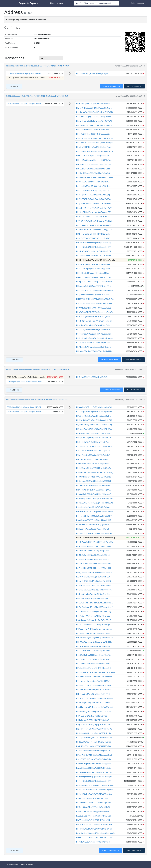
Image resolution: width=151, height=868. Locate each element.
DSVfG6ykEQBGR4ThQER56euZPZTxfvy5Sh (94, 568)
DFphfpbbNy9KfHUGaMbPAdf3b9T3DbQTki (93, 277)
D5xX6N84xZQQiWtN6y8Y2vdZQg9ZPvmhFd (94, 446)
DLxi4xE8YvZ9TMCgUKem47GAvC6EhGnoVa (94, 729)
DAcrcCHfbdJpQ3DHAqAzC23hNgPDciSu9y (94, 768)
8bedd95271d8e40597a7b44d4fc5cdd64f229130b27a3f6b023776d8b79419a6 (38, 66)
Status (60, 3)
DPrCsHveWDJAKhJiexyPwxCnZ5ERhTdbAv (94, 733)
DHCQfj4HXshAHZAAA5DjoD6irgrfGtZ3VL (93, 190)
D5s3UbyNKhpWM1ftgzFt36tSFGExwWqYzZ (94, 477)
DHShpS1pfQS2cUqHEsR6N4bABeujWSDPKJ (94, 407)
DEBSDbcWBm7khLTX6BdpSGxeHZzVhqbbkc (94, 351)
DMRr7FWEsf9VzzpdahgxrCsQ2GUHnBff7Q (94, 243)
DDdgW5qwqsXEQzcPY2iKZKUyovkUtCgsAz (94, 468)
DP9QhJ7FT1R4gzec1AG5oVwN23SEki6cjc (93, 633)
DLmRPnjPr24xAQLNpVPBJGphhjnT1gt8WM (94, 490)
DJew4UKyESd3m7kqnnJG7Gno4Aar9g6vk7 (94, 842)
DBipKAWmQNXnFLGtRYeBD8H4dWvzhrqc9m (94, 772)
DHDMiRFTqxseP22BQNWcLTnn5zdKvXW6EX (94, 104)
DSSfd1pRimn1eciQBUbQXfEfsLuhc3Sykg (93, 195)
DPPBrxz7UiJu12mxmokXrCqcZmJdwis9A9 (94, 212)
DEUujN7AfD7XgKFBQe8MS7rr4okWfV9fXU (94, 438)
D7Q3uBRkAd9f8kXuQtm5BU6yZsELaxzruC (94, 494)
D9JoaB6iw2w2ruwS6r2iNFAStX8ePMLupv (93, 507)
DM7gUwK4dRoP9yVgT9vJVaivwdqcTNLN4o (94, 572)
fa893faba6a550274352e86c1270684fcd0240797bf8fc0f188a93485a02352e (37, 400)
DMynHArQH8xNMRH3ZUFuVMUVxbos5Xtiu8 (94, 755)
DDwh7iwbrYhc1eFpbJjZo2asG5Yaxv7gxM (93, 325)
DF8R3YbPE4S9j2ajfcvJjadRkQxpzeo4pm (93, 156)
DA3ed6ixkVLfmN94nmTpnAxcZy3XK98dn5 (94, 620)
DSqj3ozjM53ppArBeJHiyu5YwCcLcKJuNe (93, 295)
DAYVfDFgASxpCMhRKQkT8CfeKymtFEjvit (93, 577)
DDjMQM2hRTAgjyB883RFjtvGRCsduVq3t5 (93, 134)
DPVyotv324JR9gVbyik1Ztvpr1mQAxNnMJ (93, 182)
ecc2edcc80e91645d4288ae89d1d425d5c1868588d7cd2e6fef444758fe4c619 (37, 370)
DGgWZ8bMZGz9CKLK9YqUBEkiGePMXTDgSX (95, 177)
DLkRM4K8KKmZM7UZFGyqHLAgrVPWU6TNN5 (95, 512)
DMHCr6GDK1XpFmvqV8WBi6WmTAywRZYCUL (95, 598)
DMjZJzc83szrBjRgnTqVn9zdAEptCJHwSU (93, 807)
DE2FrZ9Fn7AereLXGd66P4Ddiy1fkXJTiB (93, 529)
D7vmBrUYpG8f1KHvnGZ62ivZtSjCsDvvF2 (93, 464)
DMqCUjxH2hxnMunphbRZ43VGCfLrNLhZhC (94, 668)
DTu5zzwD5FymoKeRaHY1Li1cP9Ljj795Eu (93, 451)
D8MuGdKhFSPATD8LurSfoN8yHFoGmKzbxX (94, 629)
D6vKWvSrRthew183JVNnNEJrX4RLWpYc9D (94, 433)
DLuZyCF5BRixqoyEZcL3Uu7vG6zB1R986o (93, 459)
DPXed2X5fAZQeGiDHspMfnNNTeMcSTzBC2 (94, 485)
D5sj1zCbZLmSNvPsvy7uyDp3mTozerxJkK (93, 725)
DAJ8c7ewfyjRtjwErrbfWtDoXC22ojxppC (92, 798)
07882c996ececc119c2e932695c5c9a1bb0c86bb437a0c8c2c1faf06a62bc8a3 (37, 96)
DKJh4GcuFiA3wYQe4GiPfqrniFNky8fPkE (92, 442)
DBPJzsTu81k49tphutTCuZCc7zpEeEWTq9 (93, 217)
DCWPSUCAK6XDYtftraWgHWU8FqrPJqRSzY (94, 221)
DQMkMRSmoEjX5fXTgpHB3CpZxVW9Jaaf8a (94, 638)
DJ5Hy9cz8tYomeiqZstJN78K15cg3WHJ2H (93, 751)
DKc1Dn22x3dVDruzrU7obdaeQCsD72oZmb (94, 347)
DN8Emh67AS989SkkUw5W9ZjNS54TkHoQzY (95, 143)
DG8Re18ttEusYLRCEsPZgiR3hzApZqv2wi (93, 173)
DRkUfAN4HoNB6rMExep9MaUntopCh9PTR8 (94, 420)
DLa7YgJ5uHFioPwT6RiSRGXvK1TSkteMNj (93, 820)
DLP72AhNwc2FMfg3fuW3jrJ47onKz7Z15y (93, 694)
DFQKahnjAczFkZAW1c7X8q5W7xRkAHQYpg (94, 429)
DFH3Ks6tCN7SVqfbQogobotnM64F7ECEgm (94, 164)
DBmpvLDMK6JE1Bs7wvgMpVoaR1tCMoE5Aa (95, 503)
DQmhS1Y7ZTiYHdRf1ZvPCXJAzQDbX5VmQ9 (95, 838)
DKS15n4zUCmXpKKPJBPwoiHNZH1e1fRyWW (95, 290)
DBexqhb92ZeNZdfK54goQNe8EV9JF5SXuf (94, 685)
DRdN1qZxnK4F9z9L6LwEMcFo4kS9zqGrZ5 (94, 251)
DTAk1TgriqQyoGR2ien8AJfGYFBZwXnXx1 (93, 455)
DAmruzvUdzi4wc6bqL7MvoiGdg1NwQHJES (94, 816)
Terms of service (27, 865)
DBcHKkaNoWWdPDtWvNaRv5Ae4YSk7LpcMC (95, 790)
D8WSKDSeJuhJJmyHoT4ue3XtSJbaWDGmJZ (95, 603)
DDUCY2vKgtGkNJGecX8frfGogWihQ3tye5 (93, 555)
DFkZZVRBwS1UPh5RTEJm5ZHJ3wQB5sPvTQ (95, 299)
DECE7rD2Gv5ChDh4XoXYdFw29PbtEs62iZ (93, 130)
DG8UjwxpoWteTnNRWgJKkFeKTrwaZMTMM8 (95, 112)
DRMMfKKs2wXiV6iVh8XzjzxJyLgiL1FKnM (93, 525)
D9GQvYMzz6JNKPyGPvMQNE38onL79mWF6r (95, 542)
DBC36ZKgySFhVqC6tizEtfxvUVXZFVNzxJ (93, 703)
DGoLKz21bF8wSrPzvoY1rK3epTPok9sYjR (93, 625)
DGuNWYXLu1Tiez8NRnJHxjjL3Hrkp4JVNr (93, 551)
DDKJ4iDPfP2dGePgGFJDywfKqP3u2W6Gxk (94, 199)
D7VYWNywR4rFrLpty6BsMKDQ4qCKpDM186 (94, 412)
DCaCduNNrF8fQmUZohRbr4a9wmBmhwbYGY (95, 677)
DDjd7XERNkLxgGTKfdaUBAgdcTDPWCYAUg (94, 425)
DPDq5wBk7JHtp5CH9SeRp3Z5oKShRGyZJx (94, 282)
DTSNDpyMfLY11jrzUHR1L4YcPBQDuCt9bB (93, 343)
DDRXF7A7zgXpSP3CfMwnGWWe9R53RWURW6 (96, 672)
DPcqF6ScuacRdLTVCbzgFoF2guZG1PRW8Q (94, 690)
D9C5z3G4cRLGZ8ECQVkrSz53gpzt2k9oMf (24, 104)
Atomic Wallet (13, 865)
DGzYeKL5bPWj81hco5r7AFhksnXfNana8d (93, 616)
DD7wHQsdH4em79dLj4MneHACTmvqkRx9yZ (94, 607)
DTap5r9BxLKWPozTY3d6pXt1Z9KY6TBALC (94, 204)
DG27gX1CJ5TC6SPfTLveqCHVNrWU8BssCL (94, 590)
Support (141, 3)
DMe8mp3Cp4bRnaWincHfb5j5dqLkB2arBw (94, 416)
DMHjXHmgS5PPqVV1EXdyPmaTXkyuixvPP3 (94, 225)
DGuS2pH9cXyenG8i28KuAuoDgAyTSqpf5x (93, 655)
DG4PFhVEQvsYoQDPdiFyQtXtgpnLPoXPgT (93, 238)
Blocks (53, 3)
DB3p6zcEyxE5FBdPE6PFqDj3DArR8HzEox (93, 330)
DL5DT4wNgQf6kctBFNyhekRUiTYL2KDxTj (93, 234)
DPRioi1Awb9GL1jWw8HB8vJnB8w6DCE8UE (94, 481)
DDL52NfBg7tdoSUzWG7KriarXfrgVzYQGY (93, 659)
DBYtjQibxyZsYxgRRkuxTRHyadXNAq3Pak (93, 646)
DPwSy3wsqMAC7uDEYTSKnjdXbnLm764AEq (95, 312)
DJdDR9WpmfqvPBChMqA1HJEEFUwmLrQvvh (95, 138)
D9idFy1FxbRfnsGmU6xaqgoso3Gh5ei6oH (93, 812)
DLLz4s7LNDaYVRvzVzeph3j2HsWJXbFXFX (24, 73)
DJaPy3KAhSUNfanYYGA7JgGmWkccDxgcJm (95, 338)
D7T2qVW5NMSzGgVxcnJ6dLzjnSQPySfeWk (94, 738)
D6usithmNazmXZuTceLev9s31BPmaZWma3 (94, 707)
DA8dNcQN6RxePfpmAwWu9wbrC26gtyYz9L (94, 230)
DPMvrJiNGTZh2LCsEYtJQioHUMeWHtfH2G (94, 581)
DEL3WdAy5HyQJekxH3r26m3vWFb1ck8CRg (94, 125)
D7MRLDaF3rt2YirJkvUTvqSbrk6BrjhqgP (92, 716)
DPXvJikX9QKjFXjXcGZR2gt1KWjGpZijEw (92, 73)
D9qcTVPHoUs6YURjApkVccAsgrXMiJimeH (93, 651)
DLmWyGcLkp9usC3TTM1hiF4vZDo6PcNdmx (94, 108)
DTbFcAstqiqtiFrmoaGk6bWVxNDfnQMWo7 (93, 681)
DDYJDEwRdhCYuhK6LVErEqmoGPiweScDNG (94, 564)
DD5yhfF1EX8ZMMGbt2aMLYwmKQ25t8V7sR (94, 829)
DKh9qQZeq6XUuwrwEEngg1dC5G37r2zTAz (94, 160)
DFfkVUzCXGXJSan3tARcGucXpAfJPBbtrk (93, 169)
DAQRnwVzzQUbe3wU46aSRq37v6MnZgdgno (95, 698)
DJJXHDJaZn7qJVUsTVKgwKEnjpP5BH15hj (94, 612)
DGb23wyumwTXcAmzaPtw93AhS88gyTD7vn (95, 151)
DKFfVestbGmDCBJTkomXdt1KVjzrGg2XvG (93, 286)
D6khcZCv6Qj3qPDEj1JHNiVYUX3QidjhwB (93, 720)
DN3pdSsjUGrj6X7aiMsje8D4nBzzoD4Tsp (93, 273)
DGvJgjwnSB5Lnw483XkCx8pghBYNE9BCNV (94, 516)
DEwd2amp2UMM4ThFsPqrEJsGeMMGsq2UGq (95, 498)
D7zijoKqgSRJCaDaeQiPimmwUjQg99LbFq (93, 559)
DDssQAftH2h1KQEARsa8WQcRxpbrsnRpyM (94, 147)
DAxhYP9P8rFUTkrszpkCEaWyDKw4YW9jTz (94, 759)
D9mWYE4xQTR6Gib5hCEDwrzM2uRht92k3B (94, 304)
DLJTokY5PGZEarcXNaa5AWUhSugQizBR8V (94, 803)
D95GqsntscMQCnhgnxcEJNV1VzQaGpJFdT (94, 334)
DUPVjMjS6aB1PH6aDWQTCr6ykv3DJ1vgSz (94, 308)
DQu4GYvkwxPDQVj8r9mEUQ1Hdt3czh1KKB (94, 520)
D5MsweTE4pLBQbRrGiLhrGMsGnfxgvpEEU (93, 764)
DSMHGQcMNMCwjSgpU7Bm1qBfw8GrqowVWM (96, 833)
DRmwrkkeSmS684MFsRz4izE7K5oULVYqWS (94, 121)
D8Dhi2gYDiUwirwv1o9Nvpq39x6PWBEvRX (93, 264)
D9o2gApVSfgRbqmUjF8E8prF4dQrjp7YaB (93, 269)
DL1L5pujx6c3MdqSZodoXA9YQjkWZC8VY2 (94, 546)
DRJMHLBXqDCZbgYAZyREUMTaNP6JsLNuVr (94, 794)
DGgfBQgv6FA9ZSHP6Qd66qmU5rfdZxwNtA (94, 321)
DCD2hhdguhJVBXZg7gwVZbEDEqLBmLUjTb (94, 777)
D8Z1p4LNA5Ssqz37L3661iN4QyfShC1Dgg (93, 186)
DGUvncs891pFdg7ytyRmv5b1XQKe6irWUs (93, 594)
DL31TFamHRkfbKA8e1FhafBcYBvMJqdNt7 (94, 664)
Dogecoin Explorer (29, 3)
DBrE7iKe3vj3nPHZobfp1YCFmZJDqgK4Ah (93, 317)
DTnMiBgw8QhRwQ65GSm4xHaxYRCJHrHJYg (95, 472)
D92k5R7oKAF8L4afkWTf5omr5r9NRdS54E (94, 585)
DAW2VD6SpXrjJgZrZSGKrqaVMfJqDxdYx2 (94, 117)
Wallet (133, 3)
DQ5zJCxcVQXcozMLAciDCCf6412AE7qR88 (94, 746)
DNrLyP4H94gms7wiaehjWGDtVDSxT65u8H (93, 712)
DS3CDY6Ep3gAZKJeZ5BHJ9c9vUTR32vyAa (94, 533)
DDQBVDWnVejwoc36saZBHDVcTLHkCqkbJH (94, 742)
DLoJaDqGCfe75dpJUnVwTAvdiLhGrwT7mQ (94, 208)
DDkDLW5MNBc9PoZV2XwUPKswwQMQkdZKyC (95, 785)
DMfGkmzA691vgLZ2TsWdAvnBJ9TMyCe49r (94, 825)
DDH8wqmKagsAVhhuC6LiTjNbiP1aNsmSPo (24, 382)
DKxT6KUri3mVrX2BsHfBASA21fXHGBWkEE (94, 256)
